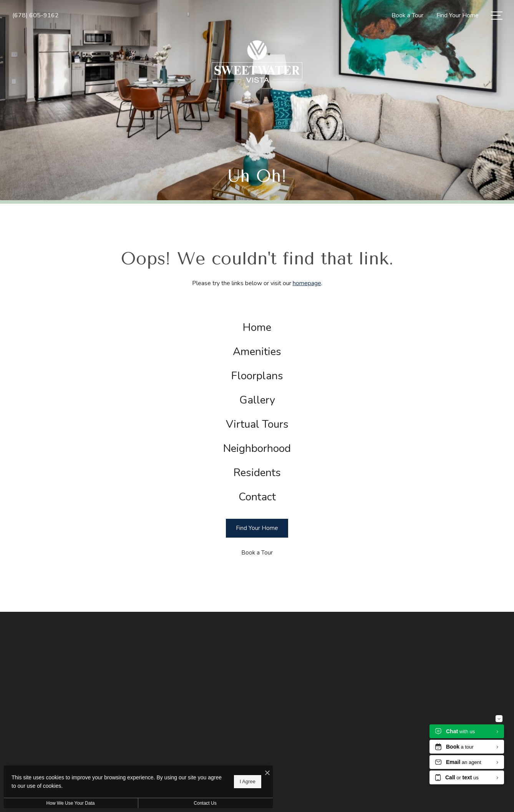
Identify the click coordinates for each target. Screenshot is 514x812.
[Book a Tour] (257, 553)
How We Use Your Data (71, 803)
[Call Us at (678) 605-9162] (36, 15)
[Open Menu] (497, 16)
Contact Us (205, 803)
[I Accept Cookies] (267, 773)
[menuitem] (257, 328)
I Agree (248, 781)
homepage (307, 283)
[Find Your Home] (257, 528)
